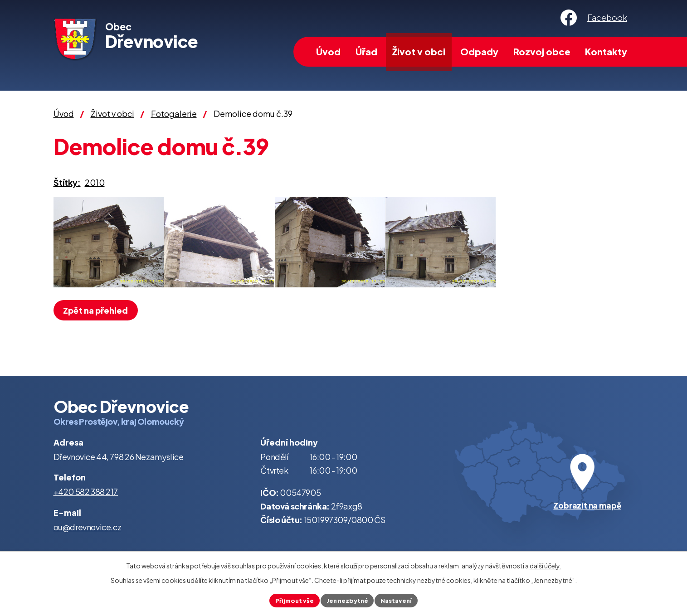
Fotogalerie (174, 114)
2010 (95, 182)
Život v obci (419, 51)
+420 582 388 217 (86, 492)
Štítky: (67, 182)
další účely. (546, 564)
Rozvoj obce (542, 51)
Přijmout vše (291, 600)
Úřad (366, 51)
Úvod (328, 51)
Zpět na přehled (98, 310)
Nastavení (400, 600)
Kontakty (606, 51)
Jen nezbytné (347, 600)
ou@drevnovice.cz (88, 527)
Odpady (479, 51)
